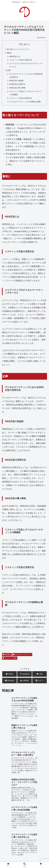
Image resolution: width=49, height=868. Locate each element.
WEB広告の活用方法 (17, 84)
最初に (10, 53)
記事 (9, 70)
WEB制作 (6, 821)
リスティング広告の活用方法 (21, 60)
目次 (21, 44)
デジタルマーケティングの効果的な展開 (25, 102)
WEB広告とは (15, 56)
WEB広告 (7, 654)
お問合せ (25, 845)
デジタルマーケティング (22, 654)
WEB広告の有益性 (17, 81)
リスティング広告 (10, 658)
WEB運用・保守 (20, 821)
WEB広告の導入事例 (17, 88)
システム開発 (19, 824)
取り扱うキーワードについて (18, 49)
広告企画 (32, 824)
